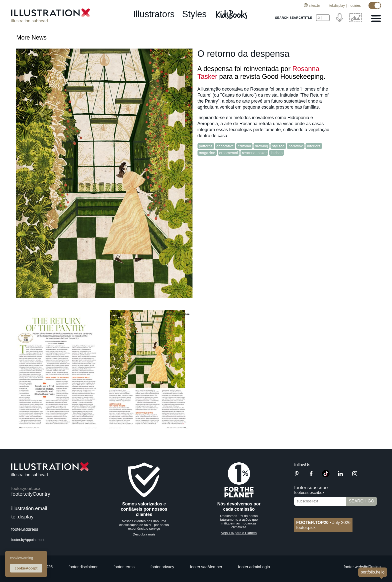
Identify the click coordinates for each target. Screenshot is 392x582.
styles (194, 14)
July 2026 (323, 523)
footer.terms (124, 567)
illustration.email (29, 508)
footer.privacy (162, 567)
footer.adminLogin (254, 567)
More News (31, 37)
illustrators (154, 14)
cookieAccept (26, 568)
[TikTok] (326, 476)
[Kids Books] (232, 15)
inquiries (354, 6)
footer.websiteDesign (362, 567)
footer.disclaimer (83, 567)
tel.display (337, 6)
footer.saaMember (206, 567)
